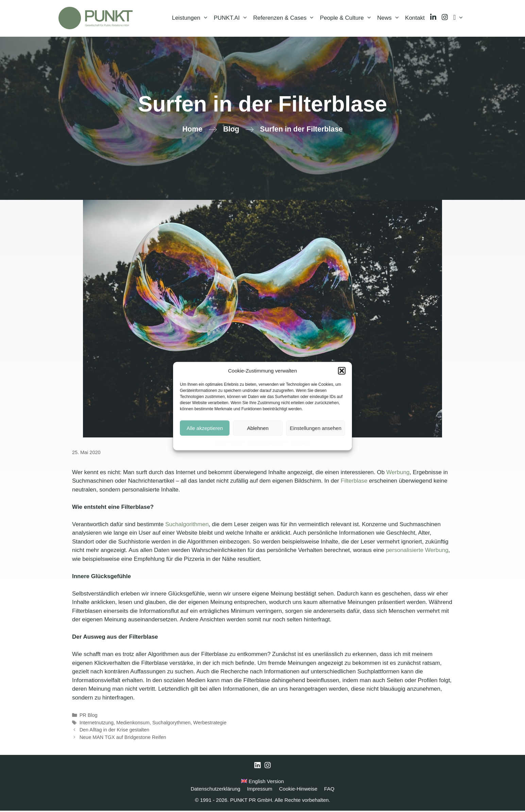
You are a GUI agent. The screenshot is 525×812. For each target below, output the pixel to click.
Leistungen (192, 19)
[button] (342, 371)
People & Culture (347, 19)
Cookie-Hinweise (229, 442)
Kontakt (415, 19)
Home (192, 131)
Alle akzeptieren (205, 428)
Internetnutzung (97, 724)
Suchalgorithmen (187, 526)
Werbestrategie (210, 724)
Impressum (301, 442)
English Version (262, 783)
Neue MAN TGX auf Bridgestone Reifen (123, 739)
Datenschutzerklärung (268, 442)
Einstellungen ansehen (316, 428)
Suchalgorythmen (171, 724)
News (390, 19)
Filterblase (355, 482)
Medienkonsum (133, 724)
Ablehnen (258, 428)
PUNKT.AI (232, 19)
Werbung (398, 474)
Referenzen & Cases (285, 19)
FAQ (329, 790)
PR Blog (89, 716)
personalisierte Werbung (417, 551)
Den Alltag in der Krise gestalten (114, 731)
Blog (231, 131)
